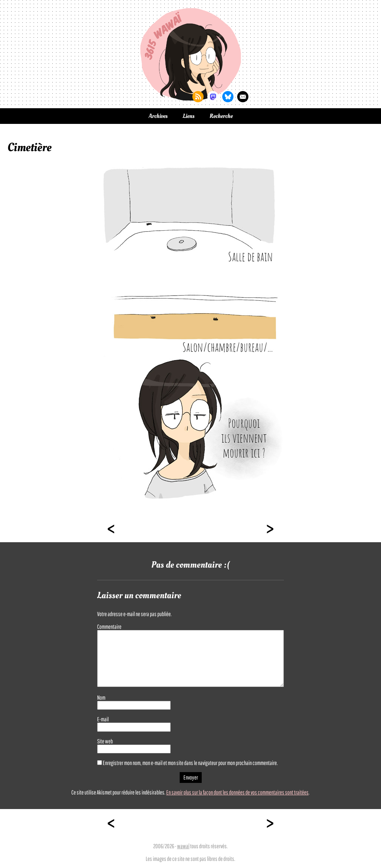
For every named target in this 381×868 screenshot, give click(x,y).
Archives (158, 116)
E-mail (103, 719)
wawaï (183, 846)
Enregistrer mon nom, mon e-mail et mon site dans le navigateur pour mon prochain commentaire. (190, 763)
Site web (105, 741)
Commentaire (109, 627)
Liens (189, 116)
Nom (101, 697)
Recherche (221, 116)
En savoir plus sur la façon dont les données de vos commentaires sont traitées (237, 792)
